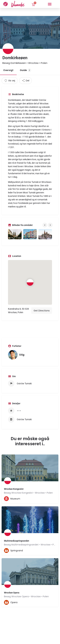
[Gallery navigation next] (51, 225)
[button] (50, 4)
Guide (25, 70)
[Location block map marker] (30, 282)
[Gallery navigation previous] (45, 225)
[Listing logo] (8, 49)
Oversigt (8, 70)
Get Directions (42, 311)
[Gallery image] (15, 234)
